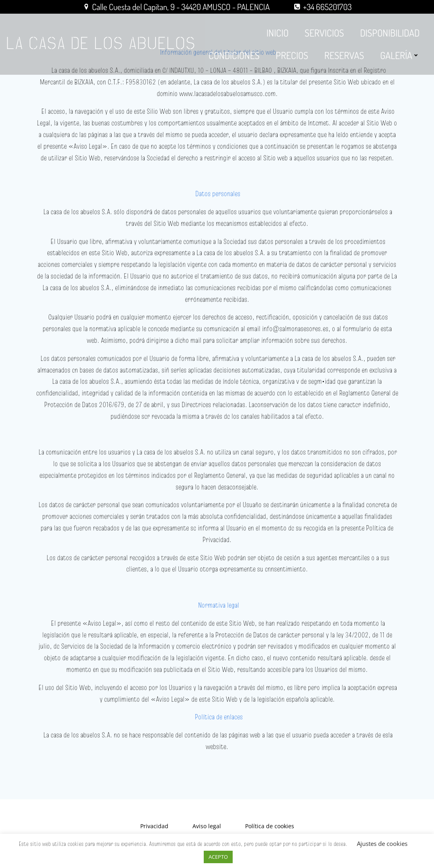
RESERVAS (345, 53)
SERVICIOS (325, 30)
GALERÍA (400, 53)
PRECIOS (292, 53)
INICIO (278, 30)
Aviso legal (207, 829)
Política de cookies (270, 829)
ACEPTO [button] (218, 857)
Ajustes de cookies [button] (382, 843)
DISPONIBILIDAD (390, 30)
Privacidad (154, 829)
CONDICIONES (234, 53)
